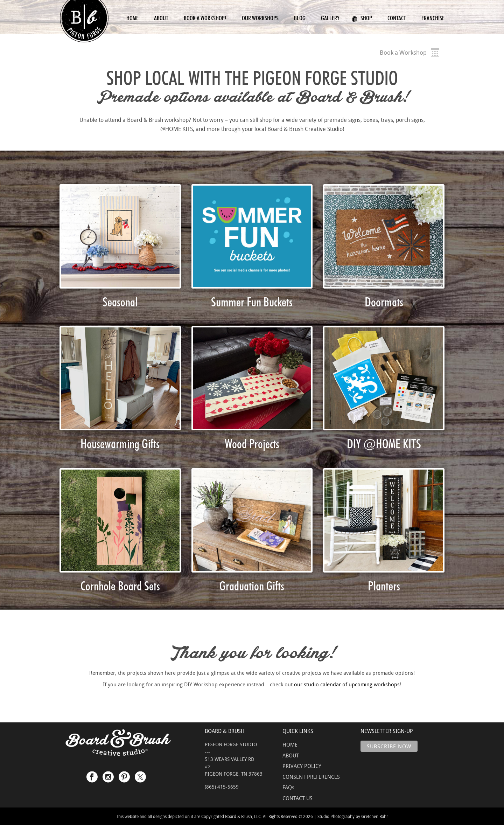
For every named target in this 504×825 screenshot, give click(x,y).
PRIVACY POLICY (302, 766)
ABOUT (291, 755)
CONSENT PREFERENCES (311, 777)
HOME (290, 744)
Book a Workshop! (205, 18)
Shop (362, 18)
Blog (300, 18)
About (161, 18)
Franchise (433, 18)
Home (132, 18)
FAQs (288, 787)
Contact (397, 18)
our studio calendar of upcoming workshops (347, 684)
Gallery (330, 18)
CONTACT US (297, 798)
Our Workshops (260, 18)
